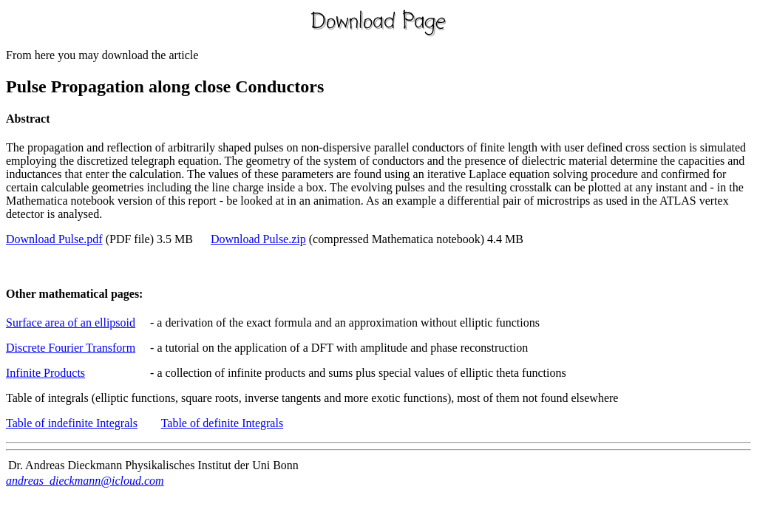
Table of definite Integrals (222, 423)
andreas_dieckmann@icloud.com (85, 481)
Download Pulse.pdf (54, 239)
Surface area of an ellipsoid (71, 323)
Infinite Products (45, 373)
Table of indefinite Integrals (72, 423)
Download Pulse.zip (258, 239)
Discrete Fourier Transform (71, 348)
